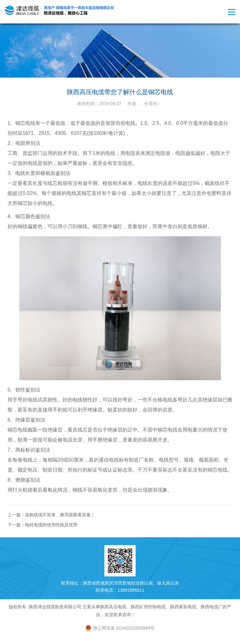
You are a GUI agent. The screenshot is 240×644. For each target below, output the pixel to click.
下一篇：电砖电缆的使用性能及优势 (42, 525)
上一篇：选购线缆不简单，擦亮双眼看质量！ (51, 515)
